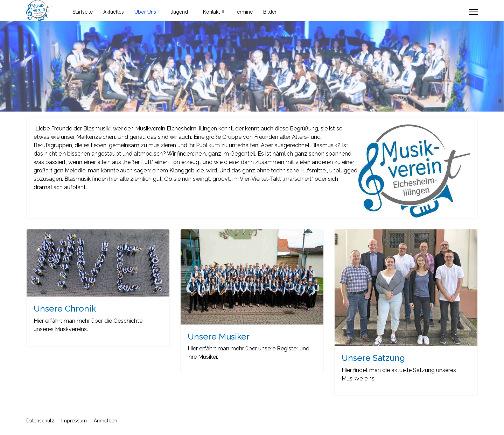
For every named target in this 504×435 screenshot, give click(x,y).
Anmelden (106, 421)
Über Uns (145, 12)
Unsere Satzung (373, 358)
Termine (244, 12)
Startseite (83, 12)
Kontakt (211, 12)
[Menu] (473, 12)
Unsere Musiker (219, 337)
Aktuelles (114, 12)
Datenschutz (40, 421)
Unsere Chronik (65, 309)
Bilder (270, 12)
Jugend (179, 12)
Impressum (74, 421)
